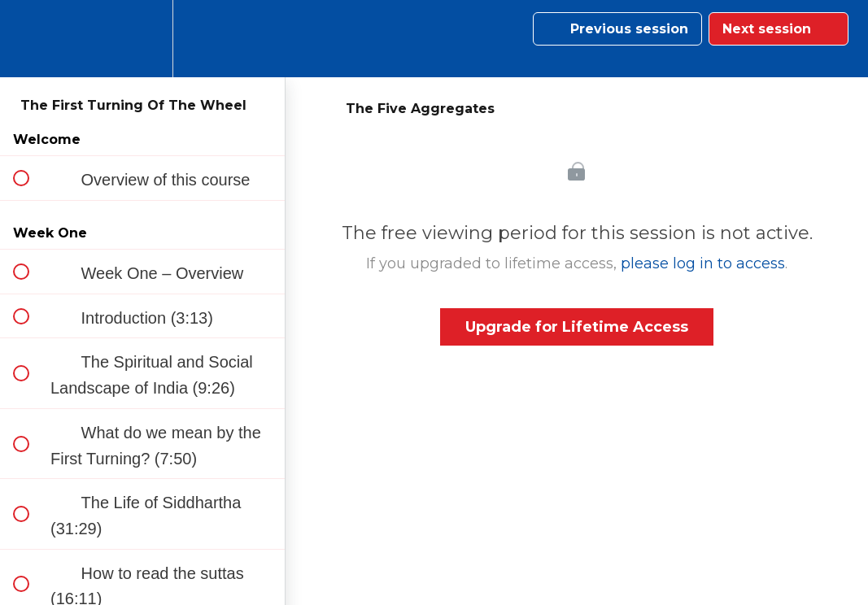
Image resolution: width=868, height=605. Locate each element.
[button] (30, 39)
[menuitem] (142, 39)
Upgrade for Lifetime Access (577, 327)
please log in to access (703, 263)
